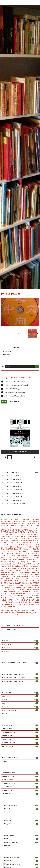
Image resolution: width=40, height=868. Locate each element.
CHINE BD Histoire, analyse (20, 842)
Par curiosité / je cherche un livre (13, 392)
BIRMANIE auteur (20, 729)
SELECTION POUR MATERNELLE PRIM (15, 626)
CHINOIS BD (6, 846)
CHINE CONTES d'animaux (20, 857)
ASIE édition (20, 648)
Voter (4, 402)
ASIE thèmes (20, 644)
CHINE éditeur (20, 820)
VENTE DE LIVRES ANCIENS (11, 348)
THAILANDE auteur (20, 743)
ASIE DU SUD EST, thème (20, 758)
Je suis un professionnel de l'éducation (15, 385)
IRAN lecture (20, 700)
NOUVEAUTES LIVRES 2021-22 (12, 486)
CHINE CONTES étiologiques (20, 864)
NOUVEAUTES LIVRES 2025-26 (12, 500)
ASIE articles (6, 651)
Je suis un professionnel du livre (13, 382)
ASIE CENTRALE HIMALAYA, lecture (20, 678)
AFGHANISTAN (20, 693)
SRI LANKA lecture (20, 787)
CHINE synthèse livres (20, 824)
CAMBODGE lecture (20, 773)
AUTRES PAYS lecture (20, 710)
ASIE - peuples (20, 725)
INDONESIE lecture (20, 776)
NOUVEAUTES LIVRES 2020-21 (12, 483)
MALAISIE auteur (20, 739)
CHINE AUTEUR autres (20, 809)
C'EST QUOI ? (6, 351)
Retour (20, 333)
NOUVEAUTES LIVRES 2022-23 (12, 490)
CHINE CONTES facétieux (20, 861)
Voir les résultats (14, 402)
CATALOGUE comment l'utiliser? (13, 355)
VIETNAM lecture (20, 794)
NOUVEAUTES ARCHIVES (20, 472)
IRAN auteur (20, 696)
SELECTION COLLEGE (9, 629)
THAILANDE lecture (20, 790)
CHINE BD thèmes (20, 835)
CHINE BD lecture (20, 839)
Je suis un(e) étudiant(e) (11, 389)
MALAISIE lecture (20, 780)
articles (5, 714)
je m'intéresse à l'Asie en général (13, 396)
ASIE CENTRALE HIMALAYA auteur (20, 674)
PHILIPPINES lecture (20, 783)
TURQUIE (20, 707)
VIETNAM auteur (20, 746)
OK (37, 367)
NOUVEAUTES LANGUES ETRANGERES (15, 504)
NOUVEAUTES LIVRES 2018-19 (12, 476)
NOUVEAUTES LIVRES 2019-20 (12, 479)
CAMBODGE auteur (20, 732)
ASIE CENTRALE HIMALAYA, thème (20, 681)
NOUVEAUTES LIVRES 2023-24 (12, 493)
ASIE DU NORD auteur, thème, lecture (20, 663)
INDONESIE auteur (20, 736)
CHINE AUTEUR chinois (20, 805)
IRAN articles (20, 703)
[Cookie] (4, 864)
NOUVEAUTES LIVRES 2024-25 (12, 497)
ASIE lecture (20, 641)
